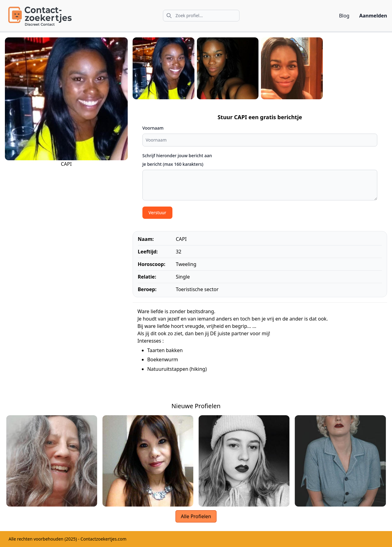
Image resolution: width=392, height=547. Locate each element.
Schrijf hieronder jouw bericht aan (177, 156)
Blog (344, 16)
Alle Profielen (196, 516)
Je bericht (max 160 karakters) (173, 164)
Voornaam (153, 128)
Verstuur (157, 213)
